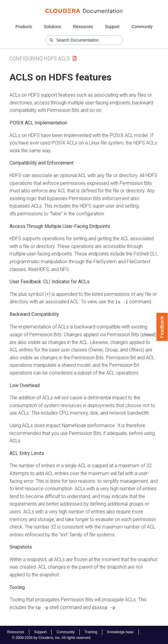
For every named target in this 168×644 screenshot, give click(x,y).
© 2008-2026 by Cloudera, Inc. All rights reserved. (52, 637)
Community (142, 27)
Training (91, 632)
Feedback (162, 327)
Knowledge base (120, 632)
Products (24, 27)
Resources (83, 27)
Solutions (53, 27)
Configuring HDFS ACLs (40, 58)
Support (112, 27)
